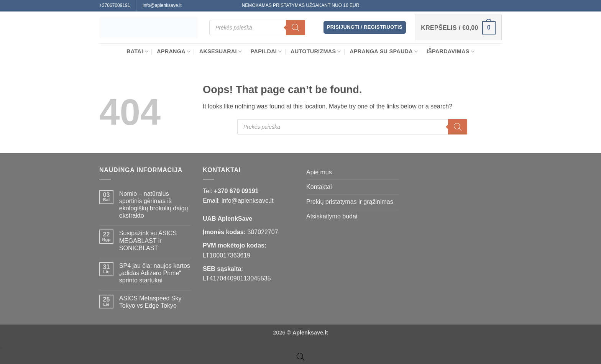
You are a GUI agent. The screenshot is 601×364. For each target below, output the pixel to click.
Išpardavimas (451, 52)
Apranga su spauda (384, 52)
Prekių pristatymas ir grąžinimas (350, 202)
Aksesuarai (221, 52)
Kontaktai (319, 187)
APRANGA (174, 52)
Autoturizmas (316, 52)
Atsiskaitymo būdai (332, 216)
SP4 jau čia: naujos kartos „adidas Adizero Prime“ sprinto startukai (155, 273)
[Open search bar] (300, 357)
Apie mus (319, 172)
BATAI (137, 52)
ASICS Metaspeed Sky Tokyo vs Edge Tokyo (150, 302)
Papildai (266, 52)
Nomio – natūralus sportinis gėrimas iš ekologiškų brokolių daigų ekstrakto (154, 205)
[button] (365, 27)
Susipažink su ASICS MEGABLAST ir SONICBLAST (148, 240)
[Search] (296, 28)
